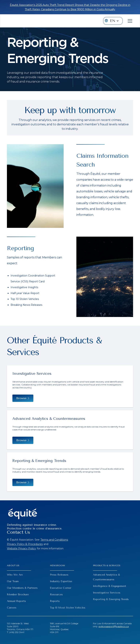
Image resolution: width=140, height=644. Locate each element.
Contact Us (19, 532)
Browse (21, 482)
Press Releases (59, 575)
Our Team (13, 581)
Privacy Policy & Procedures (25, 544)
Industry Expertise (61, 581)
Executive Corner (61, 588)
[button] (113, 21)
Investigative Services (107, 593)
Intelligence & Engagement (110, 586)
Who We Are (15, 575)
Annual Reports (16, 601)
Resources (56, 594)
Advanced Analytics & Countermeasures (106, 577)
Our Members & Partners (22, 588)
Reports (55, 601)
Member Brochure (18, 594)
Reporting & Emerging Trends (111, 599)
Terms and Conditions (54, 540)
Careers (12, 608)
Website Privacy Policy (21, 548)
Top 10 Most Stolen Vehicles (68, 608)
